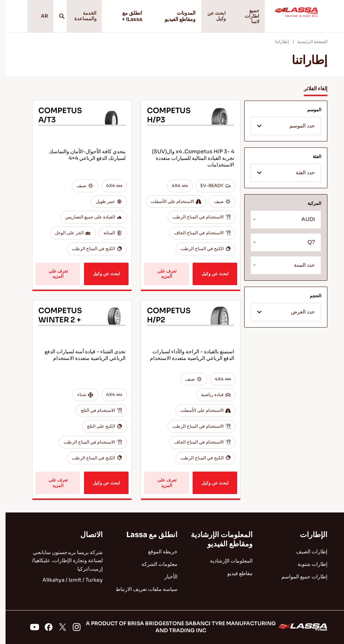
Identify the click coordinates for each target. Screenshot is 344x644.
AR (37, 18)
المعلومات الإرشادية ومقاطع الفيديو (216, 539)
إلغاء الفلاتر (310, 92)
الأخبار (165, 577)
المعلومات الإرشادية (226, 561)
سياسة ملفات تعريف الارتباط (141, 589)
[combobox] (280, 130)
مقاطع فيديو (234, 573)
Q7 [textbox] (306, 246)
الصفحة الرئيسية (307, 45)
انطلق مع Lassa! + (123, 18)
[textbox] (280, 130)
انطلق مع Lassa (146, 535)
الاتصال (86, 535)
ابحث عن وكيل (211, 18)
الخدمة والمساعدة (82, 18)
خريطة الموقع (157, 552)
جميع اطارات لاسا (247, 18)
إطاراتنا (276, 45)
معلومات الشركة (154, 564)
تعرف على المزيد (161, 277)
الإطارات (308, 535)
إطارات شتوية (307, 564)
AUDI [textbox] (303, 223)
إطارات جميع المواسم (299, 577)
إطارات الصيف (306, 552)
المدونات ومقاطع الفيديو (171, 18)
